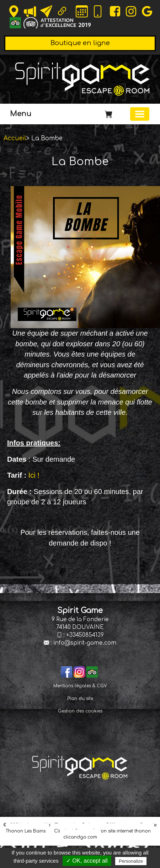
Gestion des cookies (80, 711)
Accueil (15, 138)
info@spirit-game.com (85, 643)
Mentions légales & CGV (80, 686)
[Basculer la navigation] (140, 114)
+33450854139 (85, 635)
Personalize (131, 861)
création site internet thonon (119, 831)
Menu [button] (21, 114)
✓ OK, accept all (87, 861)
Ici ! (34, 475)
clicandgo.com (80, 837)
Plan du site (80, 699)
